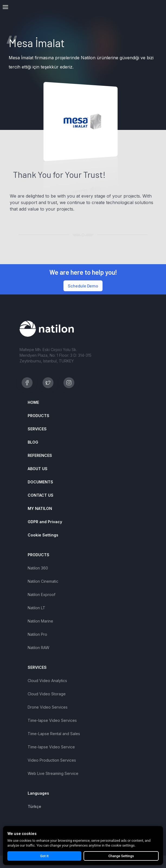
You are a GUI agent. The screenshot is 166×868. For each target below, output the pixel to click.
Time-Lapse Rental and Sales (54, 734)
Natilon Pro (37, 634)
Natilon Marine (40, 621)
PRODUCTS (39, 416)
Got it (44, 856)
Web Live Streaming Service (53, 773)
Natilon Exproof (41, 595)
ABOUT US (38, 469)
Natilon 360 (38, 568)
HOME (33, 402)
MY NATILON (40, 508)
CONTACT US (41, 495)
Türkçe (34, 806)
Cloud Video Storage (47, 694)
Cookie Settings (43, 535)
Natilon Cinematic (43, 581)
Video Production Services (52, 760)
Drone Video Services (48, 707)
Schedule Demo (83, 286)
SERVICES (37, 429)
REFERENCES (40, 455)
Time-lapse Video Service (51, 747)
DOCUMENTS (40, 482)
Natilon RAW (39, 648)
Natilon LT (36, 608)
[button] (5, 7)
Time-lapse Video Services (52, 720)
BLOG (33, 442)
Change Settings (121, 856)
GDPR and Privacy (45, 522)
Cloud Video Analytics (47, 681)
